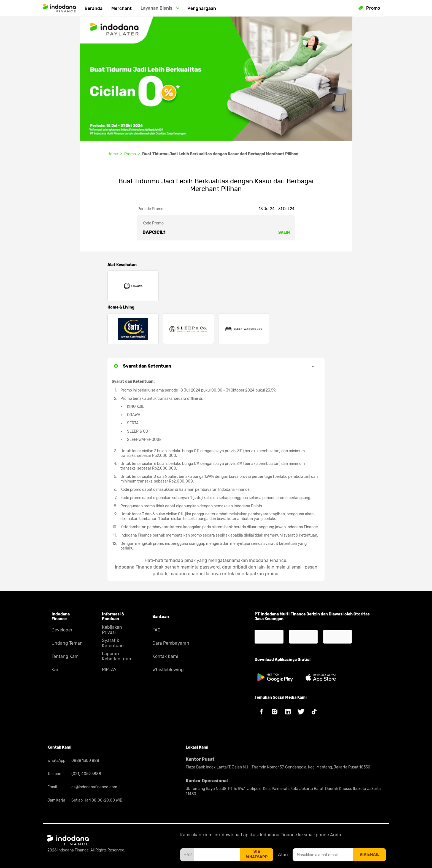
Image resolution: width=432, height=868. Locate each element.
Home (113, 154)
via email (369, 855)
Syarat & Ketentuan (113, 643)
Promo (130, 154)
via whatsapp (257, 855)
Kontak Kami (165, 656)
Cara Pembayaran (171, 643)
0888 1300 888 (85, 761)
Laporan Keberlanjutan (117, 656)
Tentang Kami (66, 656)
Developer (62, 630)
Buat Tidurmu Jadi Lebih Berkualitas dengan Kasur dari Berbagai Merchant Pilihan (220, 154)
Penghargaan (202, 8)
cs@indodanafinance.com (94, 787)
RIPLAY (109, 670)
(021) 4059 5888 (86, 774)
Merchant (121, 8)
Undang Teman (67, 643)
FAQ (156, 630)
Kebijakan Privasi (112, 630)
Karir (56, 670)
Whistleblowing (168, 670)
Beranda (94, 8)
